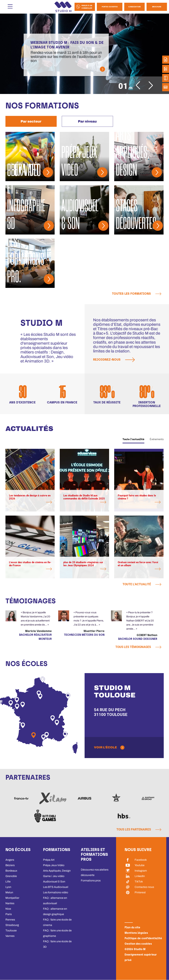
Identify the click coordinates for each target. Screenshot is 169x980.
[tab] (31, 121)
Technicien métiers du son (84, 635)
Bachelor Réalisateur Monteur (35, 637)
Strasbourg (12, 925)
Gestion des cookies (138, 944)
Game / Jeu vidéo (54, 876)
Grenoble (11, 876)
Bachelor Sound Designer (138, 639)
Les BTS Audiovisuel (56, 887)
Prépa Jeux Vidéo (54, 865)
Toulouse (11, 930)
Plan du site (132, 927)
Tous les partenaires (139, 829)
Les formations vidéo (56, 892)
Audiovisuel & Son (54, 882)
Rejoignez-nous (115, 360)
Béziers (10, 865)
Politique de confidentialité (143, 938)
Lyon (8, 887)
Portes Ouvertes (110, 7)
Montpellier (12, 898)
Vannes (10, 936)
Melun (9, 892)
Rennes (10, 920)
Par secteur (31, 121)
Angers (10, 860)
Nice (8, 909)
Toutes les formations (137, 294)
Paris (9, 914)
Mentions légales (136, 933)
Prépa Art (49, 860)
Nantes (10, 903)
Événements (157, 439)
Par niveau (87, 121)
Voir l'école (105, 747)
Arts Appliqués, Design (57, 871)
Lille (8, 882)
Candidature (135, 7)
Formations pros (91, 881)
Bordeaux (11, 871)
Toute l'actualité (133, 439)
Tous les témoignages (138, 647)
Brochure (157, 7)
